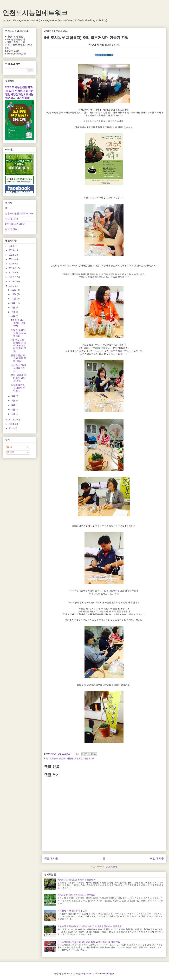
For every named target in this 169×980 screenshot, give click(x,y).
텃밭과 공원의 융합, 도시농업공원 (18, 333)
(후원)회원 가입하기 (15, 224)
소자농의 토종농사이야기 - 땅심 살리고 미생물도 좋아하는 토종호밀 (90, 926)
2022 (12, 255)
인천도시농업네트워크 (35, 13)
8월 (13, 308)
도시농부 (54, 758)
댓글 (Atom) (111, 867)
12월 (14, 290)
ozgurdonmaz (88, 974)
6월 (13, 316)
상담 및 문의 (12, 219)
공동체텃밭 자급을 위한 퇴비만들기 (18, 358)
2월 (13, 409)
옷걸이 (62, 758)
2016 (12, 282)
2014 (12, 420)
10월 (14, 299)
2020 (12, 264)
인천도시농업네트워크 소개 (19, 213)
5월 (13, 396)
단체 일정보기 (12, 229)
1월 (13, 414)
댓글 (11, 452)
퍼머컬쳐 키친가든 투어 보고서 (72, 911)
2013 (12, 424)
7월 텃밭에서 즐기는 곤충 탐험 (18, 323)
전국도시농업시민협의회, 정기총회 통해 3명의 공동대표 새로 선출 (89, 942)
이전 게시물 (157, 858)
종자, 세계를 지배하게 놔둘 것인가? (19, 378)
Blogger (111, 974)
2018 (12, 273)
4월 (13, 401)
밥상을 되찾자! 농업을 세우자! (18, 368)
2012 (12, 428)
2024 (12, 246)
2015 (12, 286)
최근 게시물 (51, 858)
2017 (12, 277)
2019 (12, 268)
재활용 (70, 758)
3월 (13, 405)
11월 (14, 294)
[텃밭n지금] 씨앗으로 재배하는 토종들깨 (76, 895)
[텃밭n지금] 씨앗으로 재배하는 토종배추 (76, 880)
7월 (13, 312)
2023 (12, 250)
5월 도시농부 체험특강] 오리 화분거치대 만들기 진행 (18, 346)
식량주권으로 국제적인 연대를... (18, 388)
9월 (13, 303)
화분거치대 (89, 758)
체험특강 (78, 758)
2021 (12, 259)
